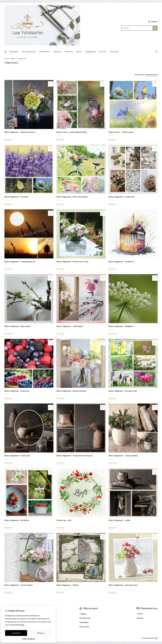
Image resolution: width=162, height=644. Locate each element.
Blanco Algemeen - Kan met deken (19, 585)
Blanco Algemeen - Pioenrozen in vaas (72, 261)
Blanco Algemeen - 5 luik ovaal (17, 456)
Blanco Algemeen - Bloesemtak (17, 326)
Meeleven (69, 52)
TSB (156, 638)
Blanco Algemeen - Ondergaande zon (20, 261)
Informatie (114, 52)
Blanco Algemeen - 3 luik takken (70, 326)
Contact (140, 614)
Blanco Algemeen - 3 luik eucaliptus (123, 456)
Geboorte (57, 52)
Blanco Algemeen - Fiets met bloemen (72, 197)
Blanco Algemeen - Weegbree (121, 326)
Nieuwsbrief (84, 627)
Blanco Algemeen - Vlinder (68, 585)
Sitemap (140, 618)
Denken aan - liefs (64, 520)
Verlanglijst (84, 622)
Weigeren (41, 633)
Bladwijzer (14, 52)
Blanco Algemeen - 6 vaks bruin (122, 197)
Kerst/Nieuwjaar (29, 52)
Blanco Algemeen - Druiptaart (121, 261)
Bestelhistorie (85, 618)
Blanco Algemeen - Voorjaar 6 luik (123, 391)
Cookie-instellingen (29, 639)
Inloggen (83, 614)
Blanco (79, 52)
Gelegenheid (90, 52)
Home (7, 58)
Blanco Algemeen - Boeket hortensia (20, 132)
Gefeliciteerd (45, 52)
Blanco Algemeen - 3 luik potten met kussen (75, 456)
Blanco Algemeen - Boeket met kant (71, 391)
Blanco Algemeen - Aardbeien (17, 520)
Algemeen (22, 58)
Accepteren (16, 633)
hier (23, 625)
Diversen (103, 52)
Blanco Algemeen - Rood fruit (17, 391)
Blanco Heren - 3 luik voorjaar (121, 132)
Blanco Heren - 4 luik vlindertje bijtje (72, 132)
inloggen (153, 21)
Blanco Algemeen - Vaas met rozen (123, 585)
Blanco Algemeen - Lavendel (16, 197)
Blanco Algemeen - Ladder (120, 520)
